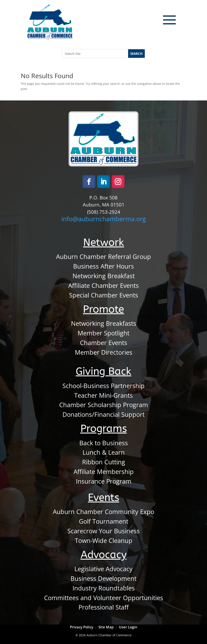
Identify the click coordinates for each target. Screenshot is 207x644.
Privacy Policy (82, 627)
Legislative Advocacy (103, 569)
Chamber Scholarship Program (104, 405)
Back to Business (104, 443)
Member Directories (104, 352)
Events (103, 498)
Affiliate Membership (104, 472)
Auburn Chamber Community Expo (103, 512)
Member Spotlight (103, 333)
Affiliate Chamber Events (103, 285)
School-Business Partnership (103, 386)
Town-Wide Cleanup (104, 541)
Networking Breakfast (104, 276)
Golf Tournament (104, 521)
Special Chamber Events (104, 295)
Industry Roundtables (104, 588)
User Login (128, 627)
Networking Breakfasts (104, 323)
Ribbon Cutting (104, 462)
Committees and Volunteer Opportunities (104, 598)
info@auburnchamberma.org (104, 219)
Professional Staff (104, 607)
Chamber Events (104, 343)
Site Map (106, 627)
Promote (103, 309)
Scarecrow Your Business (103, 531)
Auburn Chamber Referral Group (103, 257)
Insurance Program (104, 481)
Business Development (103, 578)
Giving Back (103, 371)
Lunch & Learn (104, 452)
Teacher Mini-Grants (103, 395)
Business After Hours (103, 266)
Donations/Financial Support (103, 414)
